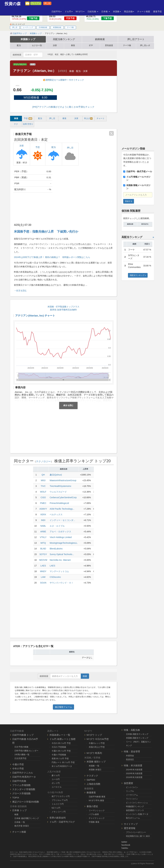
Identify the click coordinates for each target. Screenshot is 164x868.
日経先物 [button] (93, 12)
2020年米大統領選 (134, 773)
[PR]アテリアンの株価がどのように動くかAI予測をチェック (63, 107)
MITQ (43, 543)
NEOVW (43, 560)
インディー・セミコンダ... (62, 520)
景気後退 (109, 45)
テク (16, 124)
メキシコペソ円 (59, 812)
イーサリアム (132, 795)
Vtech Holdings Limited (61, 537)
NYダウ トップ (94, 735)
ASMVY (43, 509)
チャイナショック (97, 818)
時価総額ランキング (135, 806)
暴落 (73, 45)
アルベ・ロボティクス (60, 532)
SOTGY (43, 554)
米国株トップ (28, 39)
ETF (91, 45)
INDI (43, 520)
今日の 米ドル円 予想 (61, 743)
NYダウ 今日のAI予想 (98, 739)
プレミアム (36, 3)
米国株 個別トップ (96, 762)
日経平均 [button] (57, 12)
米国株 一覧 (94, 766)
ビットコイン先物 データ (137, 814)
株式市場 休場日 (22, 826)
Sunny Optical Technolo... (62, 554)
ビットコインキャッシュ (137, 803)
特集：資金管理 (132, 751)
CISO (43, 497)
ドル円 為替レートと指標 (62, 739)
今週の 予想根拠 (59, 755)
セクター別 (37, 45)
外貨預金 (130, 756)
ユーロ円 (56, 779)
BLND (43, 549)
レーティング (28, 27)
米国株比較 (57, 27)
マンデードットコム (59, 571)
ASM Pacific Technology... (62, 509)
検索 (85, 676)
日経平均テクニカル (23, 773)
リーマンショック (97, 810)
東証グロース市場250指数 (26, 802)
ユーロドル (57, 787)
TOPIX (16, 798)
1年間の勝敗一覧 (22, 755)
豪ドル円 (56, 775)
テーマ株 (70, 27)
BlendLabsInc (56, 549)
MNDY (43, 571)
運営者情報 (130, 828)
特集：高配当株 (132, 730)
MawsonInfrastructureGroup (63, 480)
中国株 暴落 (94, 822)
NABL (43, 526)
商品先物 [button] (129, 12)
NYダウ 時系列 (94, 753)
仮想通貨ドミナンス (135, 810)
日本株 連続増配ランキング (27, 818)
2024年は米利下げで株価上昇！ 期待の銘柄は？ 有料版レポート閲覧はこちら (52, 257)
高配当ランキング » (138, 275)
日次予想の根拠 (21, 747)
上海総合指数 (93, 784)
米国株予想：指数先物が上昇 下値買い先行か (46, 232)
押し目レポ (145, 45)
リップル (130, 791)
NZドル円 (56, 808)
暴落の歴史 (92, 806)
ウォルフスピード (58, 492)
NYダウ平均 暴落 (96, 800)
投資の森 (13, 4)
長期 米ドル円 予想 (60, 759)
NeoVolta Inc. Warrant (60, 560)
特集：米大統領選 (133, 765)
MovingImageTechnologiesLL (64, 543)
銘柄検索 (100, 39)
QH (43, 475)
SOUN (43, 583)
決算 (55, 45)
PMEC (43, 503)
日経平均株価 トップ (23, 735)
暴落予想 (157, 12)
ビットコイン (132, 787)
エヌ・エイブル (57, 526)
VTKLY (43, 537)
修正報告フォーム (63, 707)
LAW (43, 577)
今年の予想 (18, 769)
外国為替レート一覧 (60, 735)
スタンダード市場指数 (24, 789)
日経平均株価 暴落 (97, 797)
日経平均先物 (19, 781)
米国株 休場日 (95, 770)
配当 (19, 45)
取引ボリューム (133, 818)
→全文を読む (20, 291)
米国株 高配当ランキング (137, 738)
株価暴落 (91, 792)
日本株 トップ (19, 810)
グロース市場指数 (21, 793)
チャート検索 (144, 12)
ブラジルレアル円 (60, 800)
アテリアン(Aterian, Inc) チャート (35, 316)
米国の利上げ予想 (97, 747)
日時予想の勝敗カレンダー (26, 751)
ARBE (43, 532)
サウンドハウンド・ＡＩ (61, 583)
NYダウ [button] (80, 12)
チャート (101, 118)
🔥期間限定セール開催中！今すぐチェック (63, 80)
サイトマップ (131, 824)
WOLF (43, 492)
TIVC (43, 486)
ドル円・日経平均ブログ (62, 822)
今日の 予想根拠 (59, 747)
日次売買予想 (20, 758)
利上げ (88, 119)
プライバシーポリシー (136, 832)
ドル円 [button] (69, 12)
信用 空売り (28, 124)
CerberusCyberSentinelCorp (63, 497)
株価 (16, 118)
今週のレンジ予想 (97, 743)
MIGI (43, 480)
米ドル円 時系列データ (62, 766)
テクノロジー (20, 64)
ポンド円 (56, 783)
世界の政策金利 (58, 818)
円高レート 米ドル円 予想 (63, 762)
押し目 (47, 3)
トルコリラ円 (58, 804)
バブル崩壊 (94, 814)
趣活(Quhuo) (56, 475)
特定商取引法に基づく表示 (138, 836)
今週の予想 (18, 764)
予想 (28, 119)
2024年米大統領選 (134, 770)
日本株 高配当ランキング (137, 734)
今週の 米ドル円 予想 (61, 751)
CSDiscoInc (55, 577)
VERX (43, 515)
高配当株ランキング (64, 39)
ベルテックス (56, 515)
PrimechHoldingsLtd (59, 503)
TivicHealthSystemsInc (60, 486)
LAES (43, 566)
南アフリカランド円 (61, 796)
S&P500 (91, 780)
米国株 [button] (117, 12)
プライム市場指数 (21, 785)
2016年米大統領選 (134, 777)
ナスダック (92, 776)
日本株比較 (43, 27)
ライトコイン (132, 799)
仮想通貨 (128, 783)
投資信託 (130, 759)
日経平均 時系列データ (24, 777)
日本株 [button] (106, 12)
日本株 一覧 (20, 822)
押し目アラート (136, 39)
